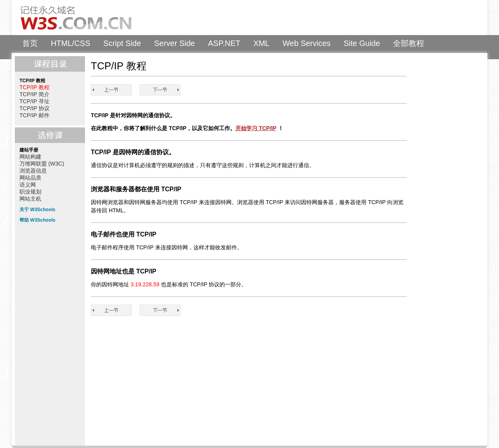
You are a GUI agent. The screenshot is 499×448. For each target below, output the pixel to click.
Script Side (122, 43)
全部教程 (409, 43)
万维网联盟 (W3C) (42, 164)
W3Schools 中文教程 (88, 18)
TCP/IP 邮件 (35, 115)
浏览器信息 (33, 171)
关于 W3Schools (37, 210)
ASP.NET (224, 43)
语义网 (28, 185)
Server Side (174, 43)
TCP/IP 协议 (35, 108)
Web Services (307, 43)
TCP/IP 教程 (35, 87)
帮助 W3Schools (37, 220)
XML (261, 43)
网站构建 (30, 157)
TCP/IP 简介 (35, 94)
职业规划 (30, 192)
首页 (30, 43)
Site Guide (362, 43)
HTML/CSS (70, 43)
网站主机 (30, 199)
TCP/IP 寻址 (35, 101)
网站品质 (30, 178)
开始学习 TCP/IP (256, 128)
